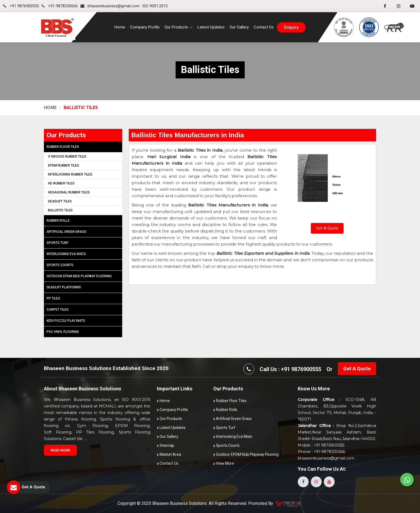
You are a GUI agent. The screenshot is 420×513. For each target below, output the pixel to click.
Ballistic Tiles (60, 210)
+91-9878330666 (60, 6)
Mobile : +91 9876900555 (321, 445)
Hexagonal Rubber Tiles (69, 192)
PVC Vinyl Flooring (63, 332)
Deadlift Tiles (60, 201)
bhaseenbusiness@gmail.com (110, 6)
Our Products (169, 419)
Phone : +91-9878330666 (322, 452)
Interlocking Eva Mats (66, 254)
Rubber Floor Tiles (63, 147)
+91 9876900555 (21, 6)
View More (224, 463)
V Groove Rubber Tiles (67, 157)
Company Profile (145, 27)
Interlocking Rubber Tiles (70, 174)
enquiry (291, 27)
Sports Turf (57, 243)
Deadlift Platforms (64, 287)
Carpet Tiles (58, 310)
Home (120, 27)
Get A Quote (327, 228)
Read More (60, 450)
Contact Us (264, 27)
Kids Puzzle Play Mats (66, 321)
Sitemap (166, 445)
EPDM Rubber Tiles (64, 165)
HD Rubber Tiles (61, 183)
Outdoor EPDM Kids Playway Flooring (79, 276)
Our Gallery (239, 27)
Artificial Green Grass (67, 232)
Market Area (169, 454)
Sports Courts (60, 265)
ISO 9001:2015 (155, 6)
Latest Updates (211, 27)
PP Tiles (53, 298)
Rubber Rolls (58, 221)
